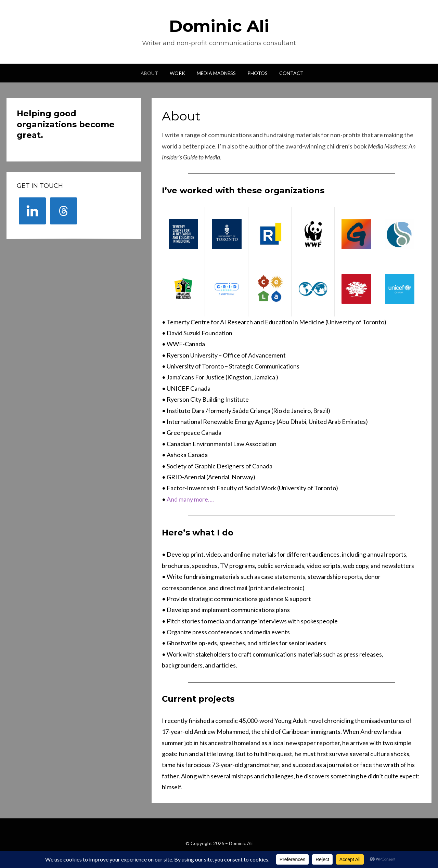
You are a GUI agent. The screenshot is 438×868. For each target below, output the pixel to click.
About (149, 73)
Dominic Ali (219, 26)
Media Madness (216, 73)
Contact (291, 73)
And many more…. (190, 499)
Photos (257, 73)
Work (177, 73)
